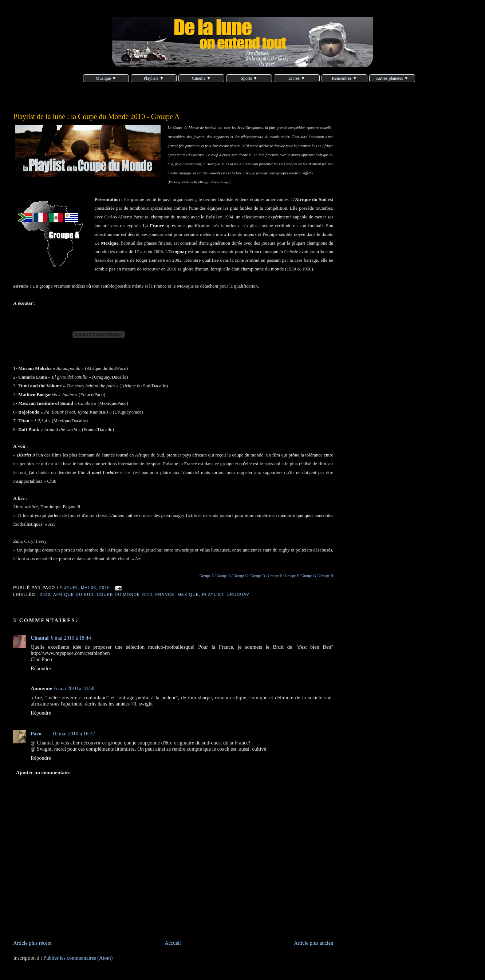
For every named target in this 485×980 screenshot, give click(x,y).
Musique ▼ (106, 78)
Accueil (173, 943)
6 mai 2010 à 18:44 (71, 638)
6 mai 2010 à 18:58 (74, 688)
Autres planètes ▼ (392, 78)
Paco (36, 734)
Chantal (40, 638)
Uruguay (238, 594)
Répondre (41, 668)
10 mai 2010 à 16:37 (74, 734)
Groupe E (275, 576)
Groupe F (292, 576)
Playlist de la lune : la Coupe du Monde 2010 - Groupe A (96, 116)
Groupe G (309, 576)
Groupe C (240, 576)
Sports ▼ (249, 78)
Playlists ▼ (154, 78)
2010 (45, 594)
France (165, 594)
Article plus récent (32, 943)
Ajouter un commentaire (43, 772)
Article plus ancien (314, 943)
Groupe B (223, 576)
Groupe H (326, 576)
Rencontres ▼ (345, 78)
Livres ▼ (297, 78)
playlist (213, 594)
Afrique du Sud (73, 594)
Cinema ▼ (201, 78)
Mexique (188, 594)
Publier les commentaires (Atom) (78, 958)
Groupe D (258, 576)
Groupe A (207, 576)
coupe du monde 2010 (125, 594)
